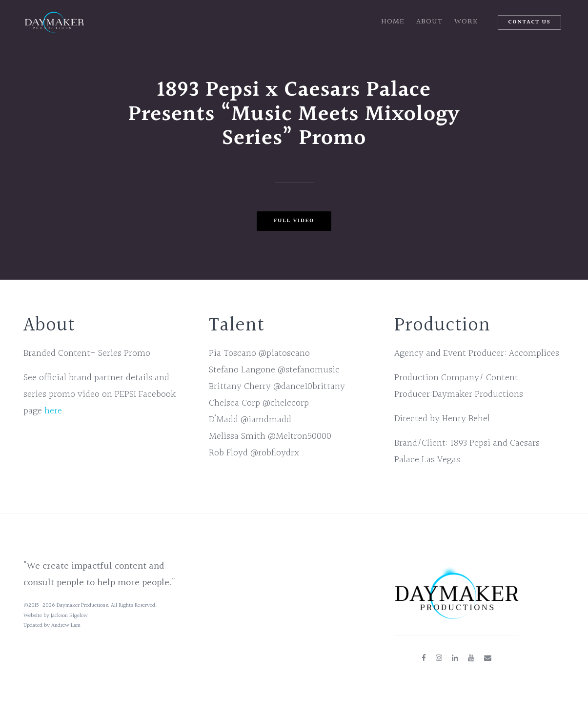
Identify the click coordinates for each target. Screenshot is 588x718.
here (53, 411)
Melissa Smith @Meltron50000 (270, 436)
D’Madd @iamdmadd (250, 420)
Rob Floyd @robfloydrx (254, 453)
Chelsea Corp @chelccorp (259, 403)
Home (393, 22)
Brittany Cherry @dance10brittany (277, 387)
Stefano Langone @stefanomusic (274, 370)
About (429, 22)
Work (466, 22)
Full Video (294, 221)
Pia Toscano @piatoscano (259, 353)
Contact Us (529, 22)
